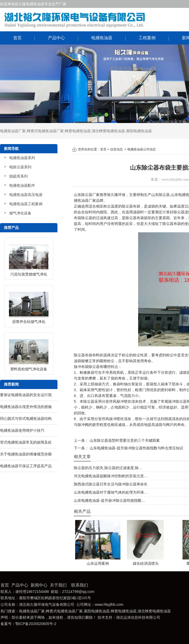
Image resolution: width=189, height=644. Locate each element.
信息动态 (117, 149)
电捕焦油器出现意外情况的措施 (26, 407)
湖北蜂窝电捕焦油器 (108, 131)
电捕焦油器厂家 (13, 131)
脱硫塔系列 (18, 176)
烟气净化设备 (20, 213)
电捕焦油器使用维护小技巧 (22, 430)
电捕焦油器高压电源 (26, 195)
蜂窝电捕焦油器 (78, 131)
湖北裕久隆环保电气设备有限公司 (47, 605)
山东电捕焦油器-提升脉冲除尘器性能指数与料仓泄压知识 (136, 448)
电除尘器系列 (20, 167)
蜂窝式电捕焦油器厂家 (45, 131)
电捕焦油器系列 (22, 158)
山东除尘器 (161, 195)
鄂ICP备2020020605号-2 (36, 624)
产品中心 (56, 38)
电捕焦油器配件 (22, 185)
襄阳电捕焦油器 (139, 131)
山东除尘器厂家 (87, 195)
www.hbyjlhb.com (175, 180)
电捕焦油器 (102, 38)
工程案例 (147, 38)
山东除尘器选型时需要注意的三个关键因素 (124, 440)
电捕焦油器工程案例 (26, 204)
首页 (17, 38)
